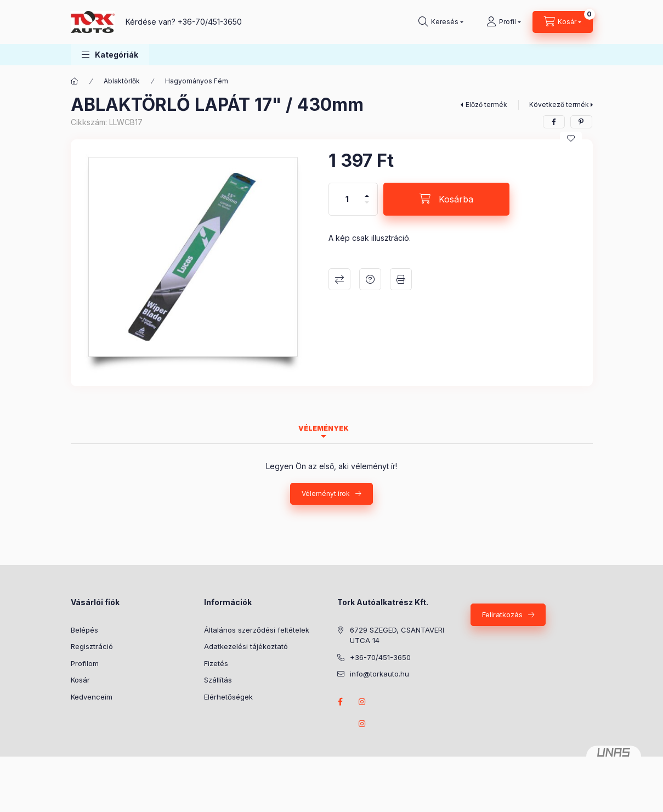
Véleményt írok (326, 494)
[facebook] (554, 122)
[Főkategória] (75, 81)
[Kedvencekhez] (571, 138)
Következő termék (559, 105)
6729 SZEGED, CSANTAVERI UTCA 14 (397, 635)
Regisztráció (92, 646)
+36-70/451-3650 (210, 22)
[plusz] (367, 191)
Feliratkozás (502, 614)
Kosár (80, 680)
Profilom (85, 663)
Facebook (341, 702)
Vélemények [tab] (324, 428)
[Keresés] (441, 22)
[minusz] (367, 207)
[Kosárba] (446, 199)
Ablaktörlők (122, 81)
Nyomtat (401, 279)
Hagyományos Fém (197, 81)
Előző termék (486, 105)
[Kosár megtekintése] (563, 22)
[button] (110, 55)
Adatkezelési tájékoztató (246, 646)
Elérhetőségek (228, 697)
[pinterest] (581, 122)
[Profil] (504, 22)
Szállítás (218, 680)
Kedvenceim (92, 697)
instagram (362, 702)
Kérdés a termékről (370, 279)
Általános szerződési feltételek (257, 630)
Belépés (84, 630)
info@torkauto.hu (379, 674)
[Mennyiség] (347, 199)
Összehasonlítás (339, 279)
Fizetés (216, 663)
